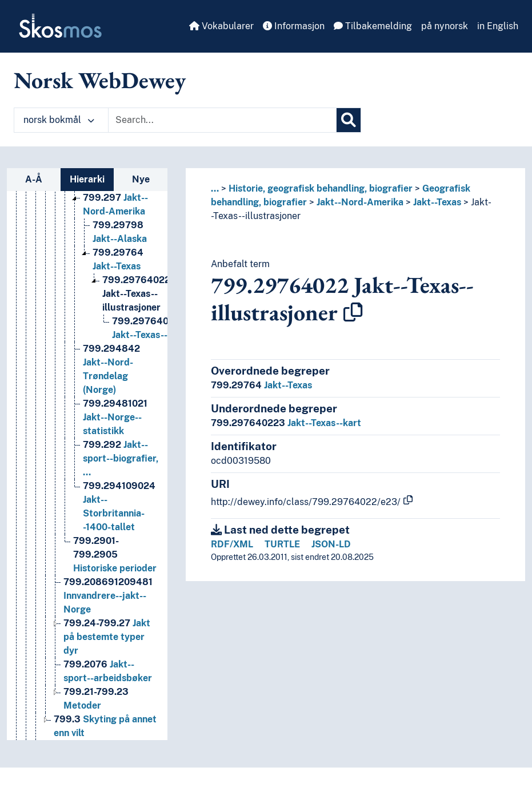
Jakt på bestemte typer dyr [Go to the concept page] (107, 648)
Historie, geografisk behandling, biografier (321, 188)
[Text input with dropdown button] (222, 120)
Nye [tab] (141, 179)
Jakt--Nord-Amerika (360, 202)
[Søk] (349, 120)
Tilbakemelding (373, 26)
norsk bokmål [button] (59, 120)
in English (498, 26)
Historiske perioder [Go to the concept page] (115, 566)
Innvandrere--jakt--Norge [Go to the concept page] (108, 607)
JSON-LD (331, 544)
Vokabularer (221, 26)
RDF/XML (232, 544)
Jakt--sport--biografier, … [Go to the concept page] (121, 470)
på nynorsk (445, 26)
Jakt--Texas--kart (286, 423)
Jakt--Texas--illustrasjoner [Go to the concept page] (136, 305)
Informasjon (294, 26)
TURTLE (282, 544)
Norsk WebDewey (100, 80)
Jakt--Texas (437, 202)
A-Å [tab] (34, 179)
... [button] (215, 188)
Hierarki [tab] (87, 179)
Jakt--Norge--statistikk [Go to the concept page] (115, 429)
